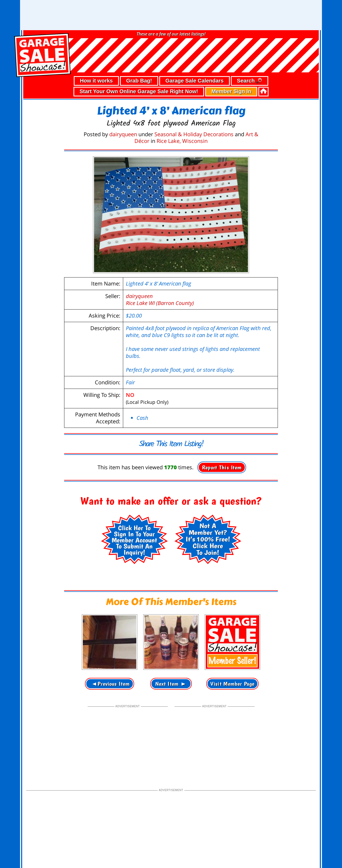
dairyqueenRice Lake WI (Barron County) (160, 269)
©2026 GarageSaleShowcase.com (281, 848)
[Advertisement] (128, 712)
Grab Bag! (139, 50)
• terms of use (71, 849)
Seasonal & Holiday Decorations (194, 104)
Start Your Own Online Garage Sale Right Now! (139, 61)
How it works (96, 50)
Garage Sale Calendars (195, 50)
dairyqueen (123, 104)
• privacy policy (42, 849)
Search (250, 51)
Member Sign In (231, 61)
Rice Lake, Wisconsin (182, 111)
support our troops (301, 858)
